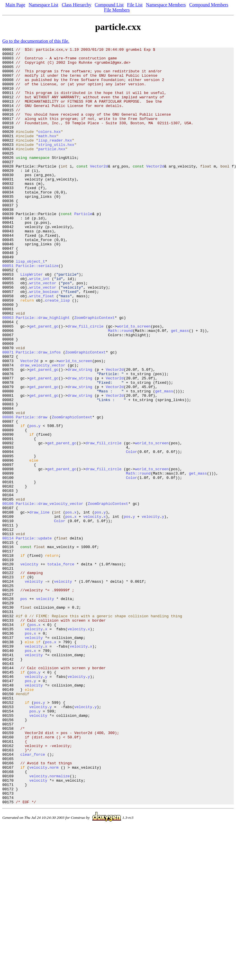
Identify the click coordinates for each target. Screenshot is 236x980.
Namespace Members (166, 5)
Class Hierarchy (77, 5)
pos (33, 502)
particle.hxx (52, 170)
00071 (8, 413)
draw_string (80, 434)
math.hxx (47, 154)
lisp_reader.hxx (55, 159)
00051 (8, 310)
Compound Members (209, 5)
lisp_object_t (30, 304)
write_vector (43, 330)
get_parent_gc (44, 382)
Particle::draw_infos (38, 413)
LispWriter (31, 320)
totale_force (61, 668)
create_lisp (57, 351)
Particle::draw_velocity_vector (50, 595)
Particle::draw (32, 491)
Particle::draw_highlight (43, 372)
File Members (117, 10)
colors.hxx (50, 149)
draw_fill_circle (85, 382)
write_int (39, 325)
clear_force (33, 896)
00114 (8, 637)
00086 (8, 491)
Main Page (15, 5)
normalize (60, 922)
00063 (8, 372)
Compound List (109, 5)
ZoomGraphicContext (95, 372)
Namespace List (44, 5)
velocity (92, 611)
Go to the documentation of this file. (36, 41)
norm (54, 912)
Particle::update (34, 637)
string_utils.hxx (56, 164)
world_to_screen (134, 382)
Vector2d (99, 190)
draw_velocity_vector (43, 429)
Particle (83, 247)
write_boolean (44, 341)
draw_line (39, 605)
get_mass (180, 388)
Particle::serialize (37, 310)
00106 (8, 595)
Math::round (120, 388)
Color (132, 533)
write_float (42, 346)
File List (135, 5)
